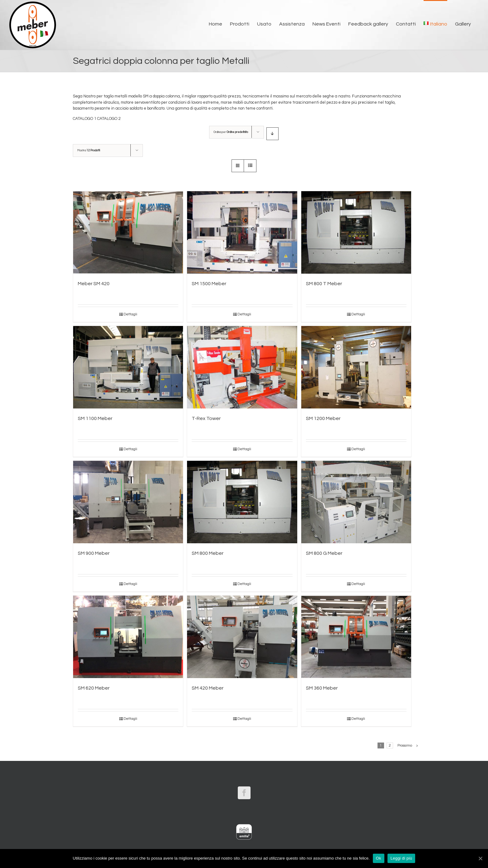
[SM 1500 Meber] (242, 232)
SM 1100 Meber (95, 418)
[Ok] (480, 858)
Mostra (89, 151)
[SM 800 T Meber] (356, 232)
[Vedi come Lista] (250, 166)
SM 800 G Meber (324, 553)
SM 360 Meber (322, 688)
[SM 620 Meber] (128, 637)
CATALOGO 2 (109, 119)
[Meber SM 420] (128, 232)
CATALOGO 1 (84, 119)
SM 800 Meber (208, 553)
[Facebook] (244, 793)
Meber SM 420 (94, 284)
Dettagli (130, 314)
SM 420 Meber (208, 688)
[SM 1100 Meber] (128, 367)
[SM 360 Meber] (356, 637)
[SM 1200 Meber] (356, 367)
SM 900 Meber (94, 553)
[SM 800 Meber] (242, 502)
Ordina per (231, 132)
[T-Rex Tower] (242, 367)
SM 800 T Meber (324, 284)
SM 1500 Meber (209, 284)
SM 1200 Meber (323, 418)
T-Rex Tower (206, 418)
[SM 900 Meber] (128, 502)
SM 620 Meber (94, 688)
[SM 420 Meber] (242, 637)
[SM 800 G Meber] (356, 502)
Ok (379, 858)
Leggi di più (401, 858)
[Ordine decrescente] (272, 134)
